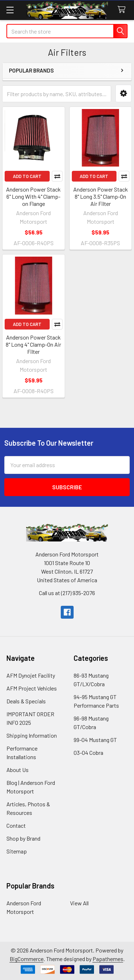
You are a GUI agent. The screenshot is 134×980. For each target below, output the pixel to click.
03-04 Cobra (88, 753)
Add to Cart (27, 176)
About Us (18, 770)
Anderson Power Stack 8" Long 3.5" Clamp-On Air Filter (101, 196)
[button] (123, 93)
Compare (57, 176)
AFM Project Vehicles (32, 688)
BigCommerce (27, 959)
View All (79, 903)
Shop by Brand (23, 838)
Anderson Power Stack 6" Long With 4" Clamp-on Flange (33, 196)
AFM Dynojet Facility (31, 675)
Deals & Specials (26, 701)
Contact (16, 825)
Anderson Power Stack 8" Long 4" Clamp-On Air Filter (33, 344)
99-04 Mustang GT (95, 740)
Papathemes (108, 959)
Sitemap (17, 851)
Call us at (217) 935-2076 (67, 593)
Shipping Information (32, 735)
